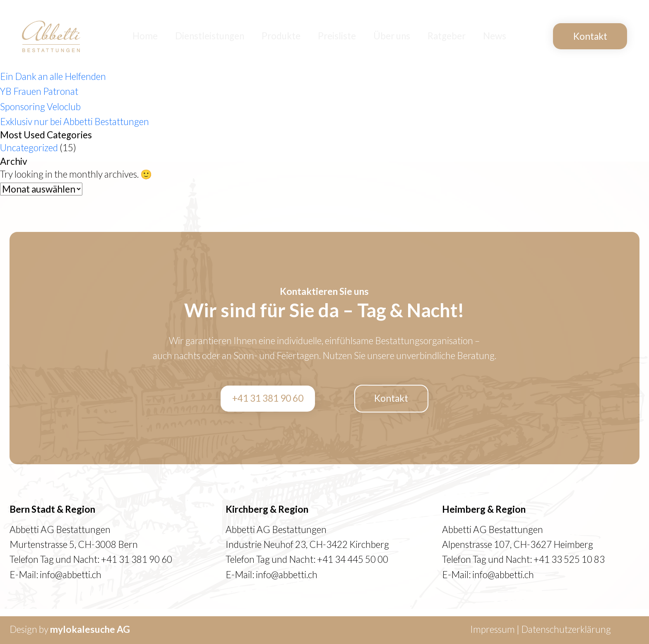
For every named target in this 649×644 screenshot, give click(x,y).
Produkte (293, 36)
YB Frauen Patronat (39, 91)
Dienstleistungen (226, 36)
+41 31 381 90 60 (268, 398)
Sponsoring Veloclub (40, 107)
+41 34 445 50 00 (353, 559)
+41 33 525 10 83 (569, 559)
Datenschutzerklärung (566, 629)
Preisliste (347, 36)
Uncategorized (29, 148)
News (496, 36)
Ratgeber (450, 36)
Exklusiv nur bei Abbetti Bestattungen (75, 122)
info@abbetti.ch (71, 575)
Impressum (493, 629)
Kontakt (590, 36)
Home (165, 36)
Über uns (399, 36)
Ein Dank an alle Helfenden (53, 76)
